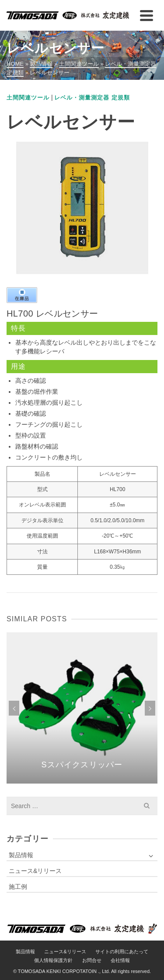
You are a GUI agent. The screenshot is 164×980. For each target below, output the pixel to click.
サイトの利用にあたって (122, 951)
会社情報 (120, 960)
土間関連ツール (28, 98)
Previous (14, 708)
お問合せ (92, 960)
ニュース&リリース (35, 871)
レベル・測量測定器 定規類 (92, 98)
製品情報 (21, 855)
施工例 (18, 887)
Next (150, 708)
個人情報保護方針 (53, 960)
